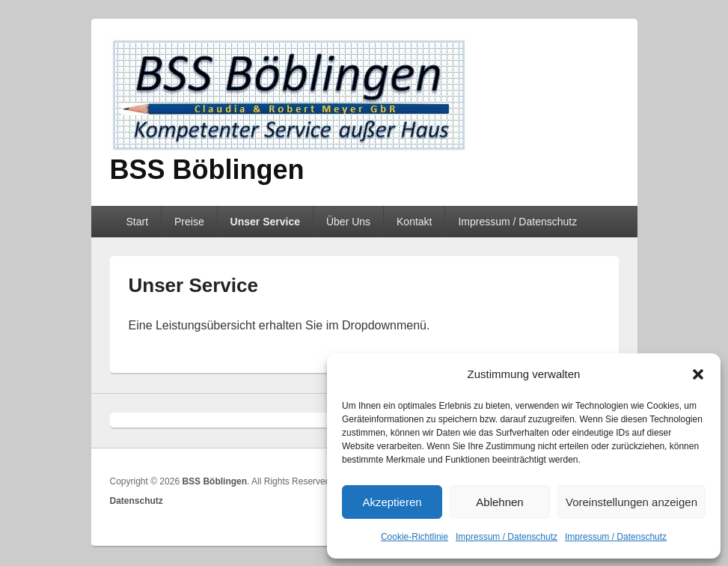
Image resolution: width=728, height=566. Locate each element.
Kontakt (414, 222)
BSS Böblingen (207, 170)
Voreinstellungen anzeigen (631, 502)
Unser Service (265, 222)
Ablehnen (499, 502)
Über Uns (348, 222)
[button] (698, 374)
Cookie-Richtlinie (415, 537)
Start (137, 222)
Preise (189, 222)
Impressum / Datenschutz (507, 537)
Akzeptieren (392, 502)
